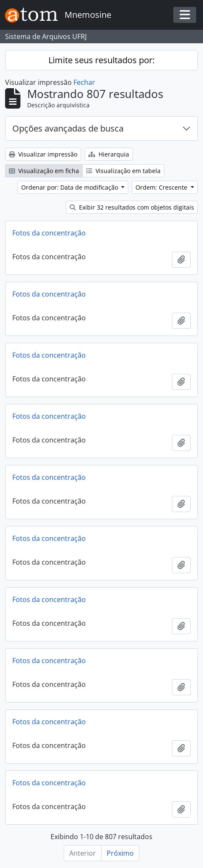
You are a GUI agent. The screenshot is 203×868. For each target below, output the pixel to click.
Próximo (120, 853)
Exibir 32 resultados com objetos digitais (132, 207)
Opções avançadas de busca (68, 128)
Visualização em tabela (123, 171)
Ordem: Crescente (162, 187)
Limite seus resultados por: (101, 60)
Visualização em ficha (44, 171)
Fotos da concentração (49, 233)
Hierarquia (109, 154)
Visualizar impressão (43, 154)
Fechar (84, 82)
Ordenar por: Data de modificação (70, 187)
